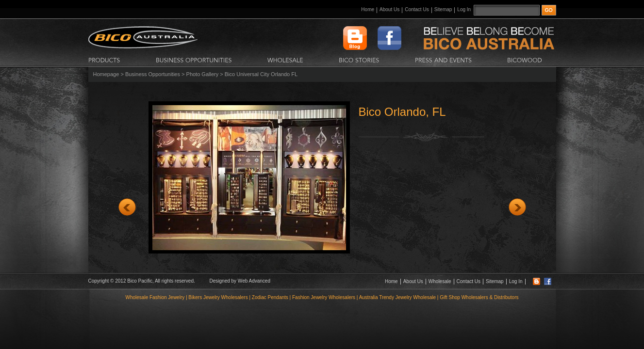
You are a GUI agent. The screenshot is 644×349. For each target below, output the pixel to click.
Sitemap (443, 9)
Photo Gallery (203, 74)
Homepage (106, 74)
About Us (389, 9)
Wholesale (440, 281)
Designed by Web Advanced (240, 281)
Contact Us (417, 9)
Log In (464, 9)
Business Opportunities (153, 74)
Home (368, 9)
